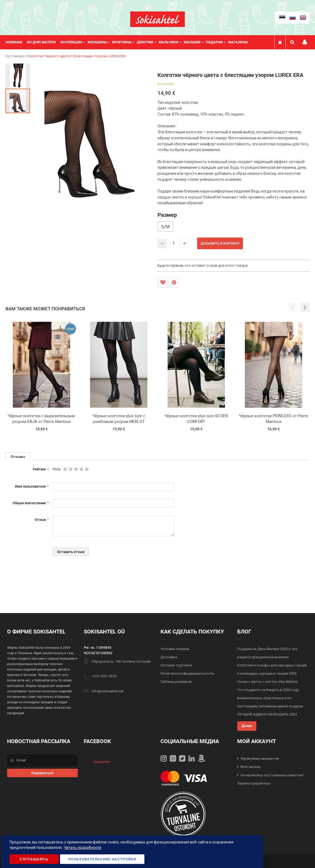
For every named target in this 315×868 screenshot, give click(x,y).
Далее (247, 726)
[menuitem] (16, 42)
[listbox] (234, 227)
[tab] (18, 456)
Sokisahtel (102, 762)
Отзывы (18, 456)
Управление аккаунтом (260, 759)
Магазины (238, 42)
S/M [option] (165, 227)
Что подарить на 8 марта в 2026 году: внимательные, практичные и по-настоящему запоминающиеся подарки (270, 698)
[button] (18, 76)
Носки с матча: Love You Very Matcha (267, 682)
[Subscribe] (42, 773)
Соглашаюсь (34, 859)
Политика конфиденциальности (187, 673)
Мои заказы (251, 767)
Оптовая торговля (176, 665)
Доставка (169, 657)
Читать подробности (83, 848)
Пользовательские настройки (102, 859)
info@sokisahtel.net (108, 691)
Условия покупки (175, 649)
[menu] (129, 42)
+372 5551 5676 (104, 676)
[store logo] (157, 19)
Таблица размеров (176, 682)
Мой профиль (305, 42)
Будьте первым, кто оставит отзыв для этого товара (203, 265)
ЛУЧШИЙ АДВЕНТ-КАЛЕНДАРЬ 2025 (267, 714)
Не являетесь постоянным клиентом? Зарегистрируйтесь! (271, 779)
